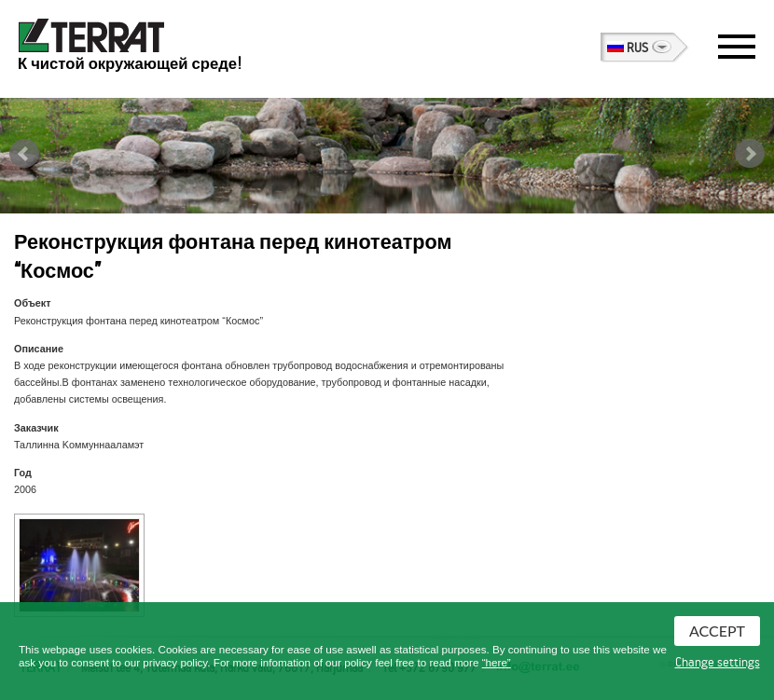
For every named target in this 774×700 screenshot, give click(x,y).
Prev (24, 154)
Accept (717, 631)
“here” (497, 662)
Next (750, 154)
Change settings (718, 663)
